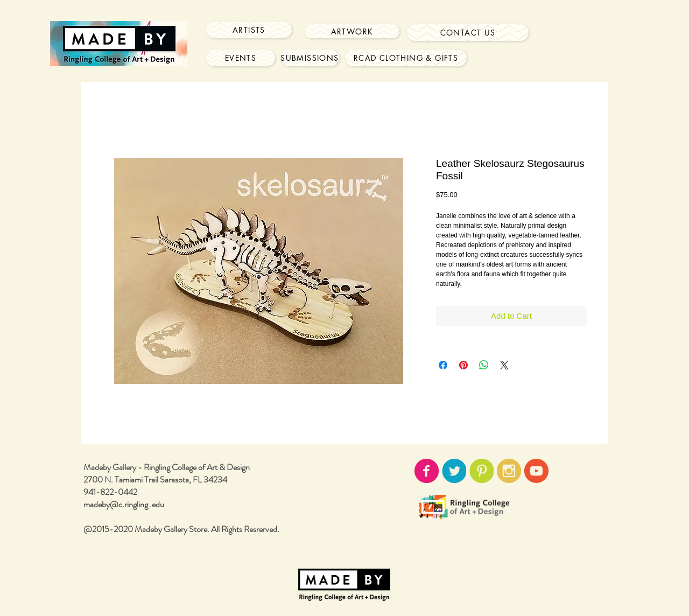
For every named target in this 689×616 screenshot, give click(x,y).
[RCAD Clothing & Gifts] (406, 58)
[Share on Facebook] (443, 365)
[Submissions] (310, 58)
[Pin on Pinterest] (463, 365)
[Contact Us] (468, 33)
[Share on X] (504, 365)
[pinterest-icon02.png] (481, 471)
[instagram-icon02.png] (509, 471)
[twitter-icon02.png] (454, 471)
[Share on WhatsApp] (484, 365)
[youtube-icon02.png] (536, 471)
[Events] (241, 58)
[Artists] (249, 30)
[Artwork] (352, 31)
